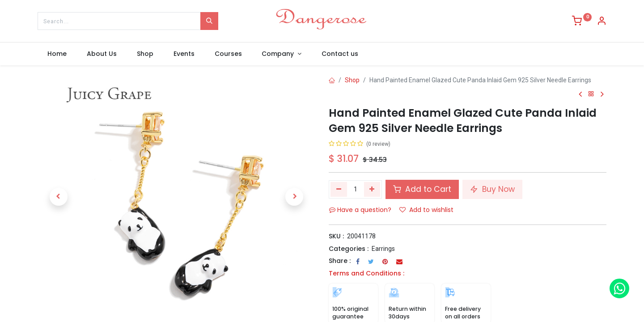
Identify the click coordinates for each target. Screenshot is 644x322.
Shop (352, 80)
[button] (58, 197)
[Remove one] (339, 189)
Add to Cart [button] (422, 189)
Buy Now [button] (492, 189)
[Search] (209, 21)
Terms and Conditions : (366, 273)
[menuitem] (57, 54)
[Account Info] (602, 22)
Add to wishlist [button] (426, 210)
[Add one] (372, 189)
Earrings (383, 249)
